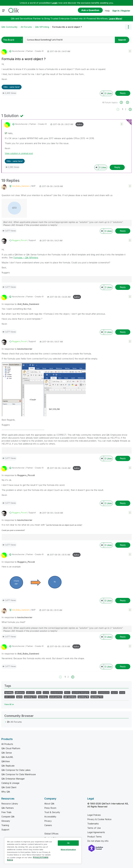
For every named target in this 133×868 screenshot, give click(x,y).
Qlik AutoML (7, 757)
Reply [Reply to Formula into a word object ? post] (123, 93)
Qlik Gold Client (9, 787)
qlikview (30, 693)
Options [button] (128, 27)
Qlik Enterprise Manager (13, 779)
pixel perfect (56, 697)
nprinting (9, 693)
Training (5, 825)
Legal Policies (94, 815)
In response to (20, 304)
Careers (48, 825)
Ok (68, 843)
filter (39, 693)
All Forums (26, 27)
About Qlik (49, 804)
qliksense (20, 693)
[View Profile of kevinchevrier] (18, 51)
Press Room (50, 808)
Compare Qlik (8, 817)
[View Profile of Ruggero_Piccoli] (19, 240)
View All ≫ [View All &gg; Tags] (9, 704)
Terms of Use (94, 828)
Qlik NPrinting (42, 27)
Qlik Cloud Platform (11, 748)
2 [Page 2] (126, 109)
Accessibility (50, 817)
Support (5, 830)
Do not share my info (98, 841)
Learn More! (116, 19)
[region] (43, 850)
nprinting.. (43, 697)
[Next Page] (130, 109)
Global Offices (51, 834)
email (122, 693)
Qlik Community (9, 27)
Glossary (6, 821)
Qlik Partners (8, 808)
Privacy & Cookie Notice (99, 819)
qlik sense (10, 697)
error (94, 693)
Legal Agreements (96, 832)
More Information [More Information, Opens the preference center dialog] (68, 849)
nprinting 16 (83, 697)
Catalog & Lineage (10, 783)
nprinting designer (81, 693)
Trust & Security (52, 812)
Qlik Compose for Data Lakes (16, 770)
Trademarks (93, 824)
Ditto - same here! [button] (12, 87)
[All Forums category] (6, 722)
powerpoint (104, 693)
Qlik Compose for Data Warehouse (19, 774)
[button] (130, 51)
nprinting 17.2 (97, 697)
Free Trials (6, 812)
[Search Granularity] (13, 40)
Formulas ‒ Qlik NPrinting (26, 258)
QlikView (6, 761)
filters (67, 693)
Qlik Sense (7, 753)
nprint (19, 697)
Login (55, 3)
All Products (7, 744)
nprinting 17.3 (30, 697)
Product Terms (94, 837)
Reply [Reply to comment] (117, 167)
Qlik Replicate (8, 766)
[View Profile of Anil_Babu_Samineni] (21, 186)
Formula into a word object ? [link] (67, 27)
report (114, 693)
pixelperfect (57, 693)
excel (46, 693)
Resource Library (10, 804)
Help (107, 11)
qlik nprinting (70, 697)
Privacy (48, 821)
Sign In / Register (121, 11)
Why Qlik (6, 792)
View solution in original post (19, 153)
